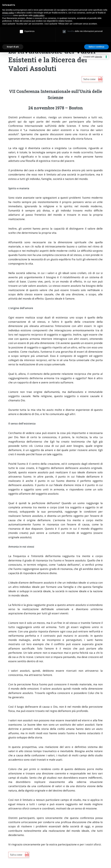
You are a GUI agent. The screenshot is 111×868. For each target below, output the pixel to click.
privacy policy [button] (8, 13)
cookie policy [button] (39, 15)
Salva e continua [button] (96, 47)
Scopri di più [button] (13, 47)
